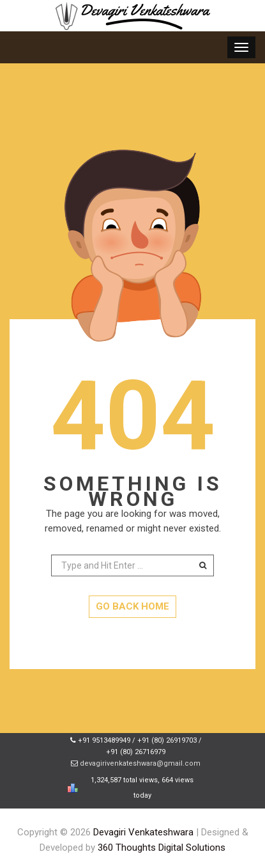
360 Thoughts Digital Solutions (162, 848)
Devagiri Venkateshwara (143, 832)
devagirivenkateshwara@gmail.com (140, 763)
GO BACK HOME (132, 606)
